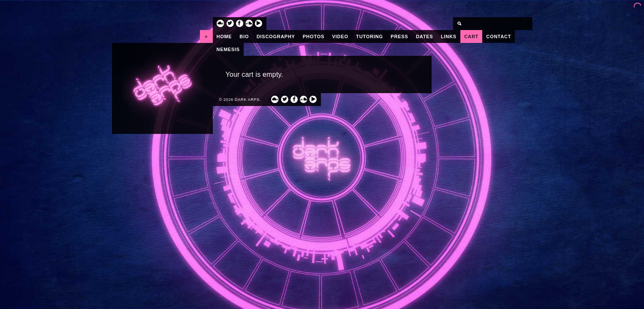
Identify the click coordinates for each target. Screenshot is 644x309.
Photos (314, 36)
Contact (499, 36)
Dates (424, 36)
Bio (244, 36)
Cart (471, 36)
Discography (276, 36)
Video (340, 36)
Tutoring (370, 36)
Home (224, 36)
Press (400, 36)
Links (449, 36)
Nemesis (228, 49)
